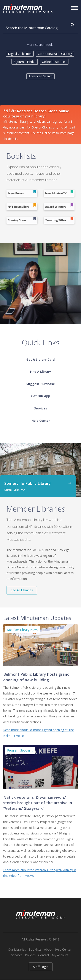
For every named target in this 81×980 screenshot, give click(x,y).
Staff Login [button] (41, 967)
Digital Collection (20, 54)
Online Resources (54, 62)
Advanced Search (40, 76)
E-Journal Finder (25, 62)
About (48, 950)
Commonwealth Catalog (55, 54)
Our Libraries (17, 950)
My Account (60, 955)
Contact (44, 955)
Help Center (63, 950)
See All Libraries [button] (22, 590)
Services (17, 955)
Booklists (35, 950)
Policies (30, 955)
